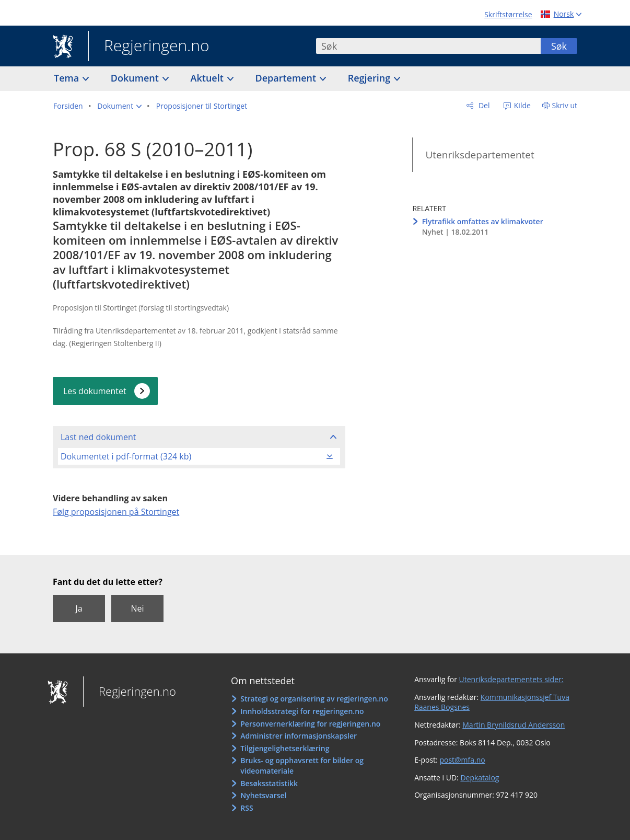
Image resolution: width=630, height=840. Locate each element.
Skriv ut (565, 105)
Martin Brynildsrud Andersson (514, 725)
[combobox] (428, 46)
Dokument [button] (136, 78)
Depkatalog (480, 778)
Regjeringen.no (149, 47)
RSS (247, 808)
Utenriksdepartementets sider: (511, 679)
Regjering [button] (370, 78)
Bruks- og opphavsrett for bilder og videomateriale (302, 766)
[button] (119, 106)
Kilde (521, 105)
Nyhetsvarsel (263, 795)
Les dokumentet (95, 391)
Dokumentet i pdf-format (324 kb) (126, 456)
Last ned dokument (98, 437)
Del (483, 105)
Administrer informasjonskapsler (299, 736)
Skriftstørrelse (508, 14)
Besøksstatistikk (269, 783)
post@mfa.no (462, 760)
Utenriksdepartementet (480, 155)
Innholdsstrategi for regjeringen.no (302, 711)
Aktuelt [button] (208, 78)
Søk (559, 46)
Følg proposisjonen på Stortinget (116, 512)
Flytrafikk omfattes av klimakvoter (483, 221)
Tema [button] (68, 78)
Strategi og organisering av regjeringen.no (314, 699)
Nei (137, 608)
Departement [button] (287, 78)
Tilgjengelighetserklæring (285, 748)
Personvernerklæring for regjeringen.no (310, 724)
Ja (79, 608)
